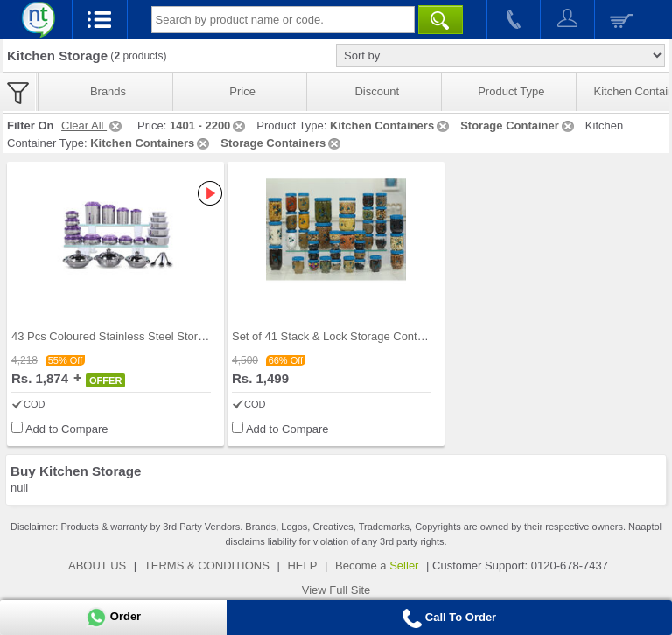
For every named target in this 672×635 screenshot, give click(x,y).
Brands (108, 91)
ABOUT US (97, 565)
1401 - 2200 (209, 126)
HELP (302, 565)
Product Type (511, 91)
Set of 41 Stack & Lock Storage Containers (340, 336)
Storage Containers (282, 143)
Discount (377, 91)
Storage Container (518, 126)
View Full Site (336, 590)
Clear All (93, 126)
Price (242, 91)
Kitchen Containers (391, 126)
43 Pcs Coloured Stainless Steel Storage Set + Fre (139, 336)
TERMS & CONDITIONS (207, 565)
